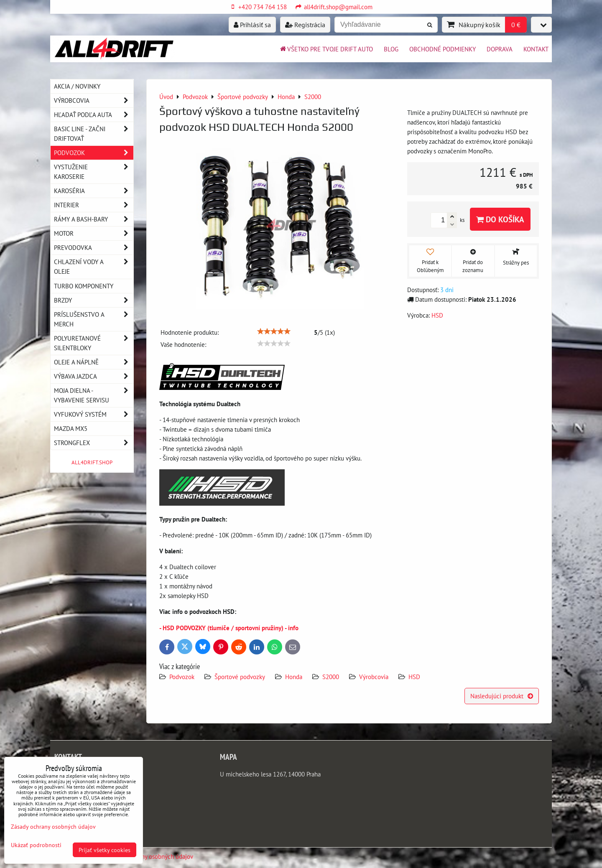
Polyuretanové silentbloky (94, 343)
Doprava (500, 49)
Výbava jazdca (94, 376)
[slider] (274, 331)
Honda (294, 677)
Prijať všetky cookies (105, 850)
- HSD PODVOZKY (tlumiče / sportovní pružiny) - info (229, 628)
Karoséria (94, 191)
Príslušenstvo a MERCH (94, 319)
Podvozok (183, 677)
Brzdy (94, 300)
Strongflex (94, 443)
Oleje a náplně (94, 362)
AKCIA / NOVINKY (77, 86)
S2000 (331, 677)
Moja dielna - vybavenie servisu (94, 395)
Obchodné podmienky (443, 49)
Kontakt (536, 49)
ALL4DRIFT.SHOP (92, 462)
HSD (414, 677)
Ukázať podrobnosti (36, 845)
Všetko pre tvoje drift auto (326, 49)
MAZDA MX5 (71, 428)
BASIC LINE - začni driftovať (94, 134)
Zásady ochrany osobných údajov (150, 856)
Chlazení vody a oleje (94, 267)
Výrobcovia (374, 677)
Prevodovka (94, 248)
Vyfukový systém (94, 414)
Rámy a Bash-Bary (94, 219)
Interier (94, 205)
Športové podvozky (240, 677)
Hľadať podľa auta (94, 115)
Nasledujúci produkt (502, 696)
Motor (94, 233)
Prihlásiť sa (252, 25)
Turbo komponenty (84, 286)
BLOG (391, 49)
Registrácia (305, 25)
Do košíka (500, 219)
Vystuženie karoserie (94, 172)
